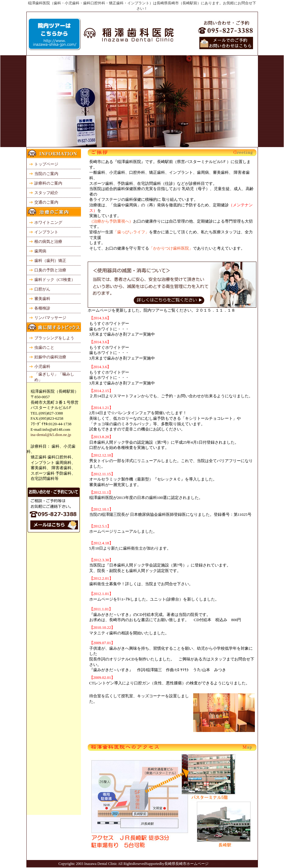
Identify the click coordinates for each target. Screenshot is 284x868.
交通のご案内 (46, 202)
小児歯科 (42, 366)
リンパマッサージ (50, 318)
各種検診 (42, 308)
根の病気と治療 (48, 241)
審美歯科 (42, 299)
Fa (211, 864)
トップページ (46, 164)
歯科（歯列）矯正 (50, 261)
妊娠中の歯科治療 (50, 357)
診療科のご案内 (48, 183)
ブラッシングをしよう (54, 338)
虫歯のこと (44, 347)
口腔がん (42, 289)
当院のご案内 (46, 174)
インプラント (46, 232)
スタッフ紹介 (46, 193)
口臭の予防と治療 (50, 270)
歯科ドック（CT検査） (55, 280)
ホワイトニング (48, 222)
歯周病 (40, 251)
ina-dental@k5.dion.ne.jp (49, 435)
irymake (219, 864)
